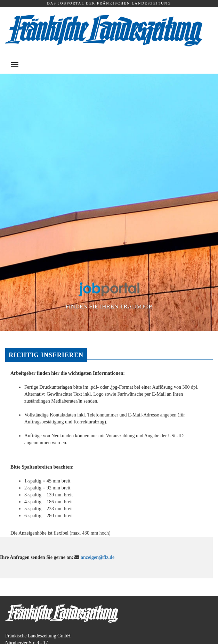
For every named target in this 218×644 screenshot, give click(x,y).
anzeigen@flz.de (98, 557)
